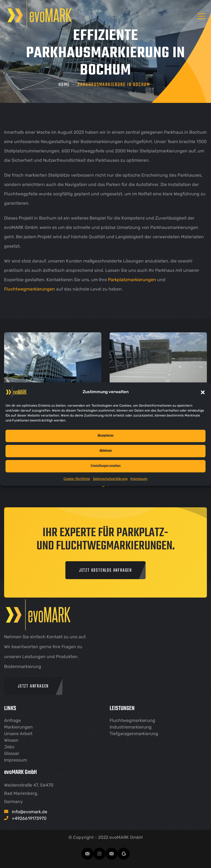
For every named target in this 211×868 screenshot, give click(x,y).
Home (64, 85)
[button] (203, 392)
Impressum (139, 479)
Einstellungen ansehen (106, 466)
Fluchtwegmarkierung (132, 720)
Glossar (12, 753)
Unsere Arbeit (18, 734)
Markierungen (18, 727)
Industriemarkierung (131, 727)
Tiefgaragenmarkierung (134, 734)
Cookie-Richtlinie (77, 479)
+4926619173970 (29, 818)
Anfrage (13, 720)
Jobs (9, 747)
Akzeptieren (105, 436)
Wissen (11, 740)
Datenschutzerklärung (110, 479)
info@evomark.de (30, 812)
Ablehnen (106, 451)
